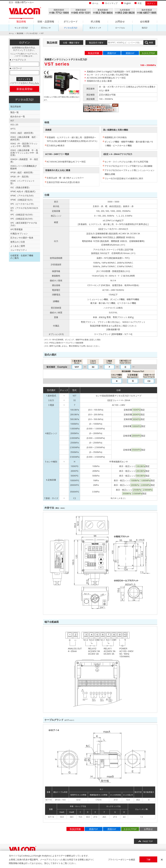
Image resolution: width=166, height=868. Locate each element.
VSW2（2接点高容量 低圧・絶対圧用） (24, 138)
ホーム (95, 3)
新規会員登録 (24, 89)
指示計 (145, 28)
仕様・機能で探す (71, 43)
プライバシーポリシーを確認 (121, 859)
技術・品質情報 (46, 21)
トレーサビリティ (19, 250)
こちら (36, 83)
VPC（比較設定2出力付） (22, 219)
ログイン (151, 3)
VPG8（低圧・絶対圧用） (22, 172)
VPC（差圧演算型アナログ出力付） (24, 224)
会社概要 (145, 21)
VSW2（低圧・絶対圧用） (22, 133)
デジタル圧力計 (71, 28)
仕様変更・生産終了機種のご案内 (22, 257)
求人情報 (95, 21)
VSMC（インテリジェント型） (23, 182)
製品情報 (21, 21)
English (128, 3)
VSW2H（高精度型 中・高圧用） (24, 160)
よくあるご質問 (18, 246)
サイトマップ (111, 3)
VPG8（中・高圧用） (20, 177)
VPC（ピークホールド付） (23, 204)
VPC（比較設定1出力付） (22, 215)
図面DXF (130, 53)
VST (12, 121)
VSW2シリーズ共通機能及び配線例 (24, 167)
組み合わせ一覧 (18, 116)
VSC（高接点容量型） (21, 187)
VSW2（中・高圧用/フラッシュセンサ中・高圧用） (24, 145)
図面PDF (112, 53)
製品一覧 (15, 112)
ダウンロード (71, 21)
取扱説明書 (94, 53)
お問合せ (120, 21)
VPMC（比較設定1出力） (22, 200)
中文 (140, 3)
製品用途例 (16, 106)
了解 (148, 859)
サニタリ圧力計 (21, 28)
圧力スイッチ (95, 28)
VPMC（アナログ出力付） (23, 196)
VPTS (13, 129)
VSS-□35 (14, 125)
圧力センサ (46, 28)
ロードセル (120, 28)
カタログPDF (148, 53)
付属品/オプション (19, 233)
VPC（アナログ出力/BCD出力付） (24, 209)
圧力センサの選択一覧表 (22, 238)
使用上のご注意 (18, 242)
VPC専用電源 (16, 229)
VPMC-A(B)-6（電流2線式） (24, 191)
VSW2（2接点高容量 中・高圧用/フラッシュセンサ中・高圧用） (24, 153)
